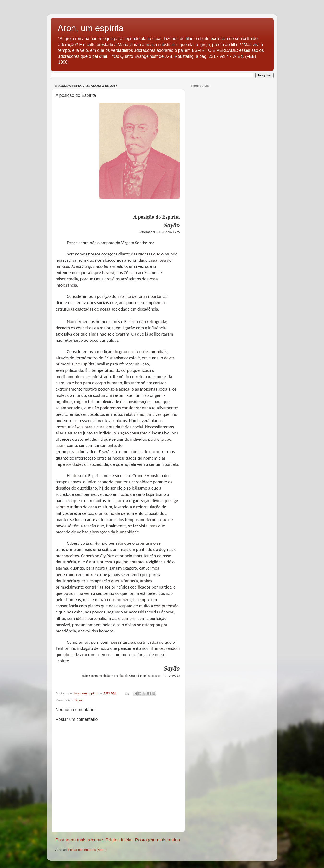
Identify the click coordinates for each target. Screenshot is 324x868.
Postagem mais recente (79, 840)
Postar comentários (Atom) (87, 850)
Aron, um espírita (91, 28)
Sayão (79, 700)
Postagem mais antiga (158, 840)
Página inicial (119, 840)
